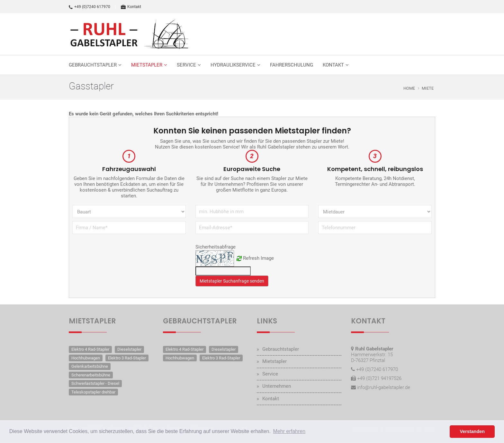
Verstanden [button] (472, 431)
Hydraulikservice (233, 65)
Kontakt (131, 7)
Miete (428, 88)
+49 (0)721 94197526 (379, 378)
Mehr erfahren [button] (289, 431)
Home (409, 88)
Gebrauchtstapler (93, 65)
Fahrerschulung (292, 65)
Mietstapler (147, 65)
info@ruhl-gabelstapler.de (384, 387)
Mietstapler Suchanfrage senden (232, 281)
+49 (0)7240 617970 (90, 7)
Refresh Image (258, 258)
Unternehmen (277, 386)
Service (186, 65)
